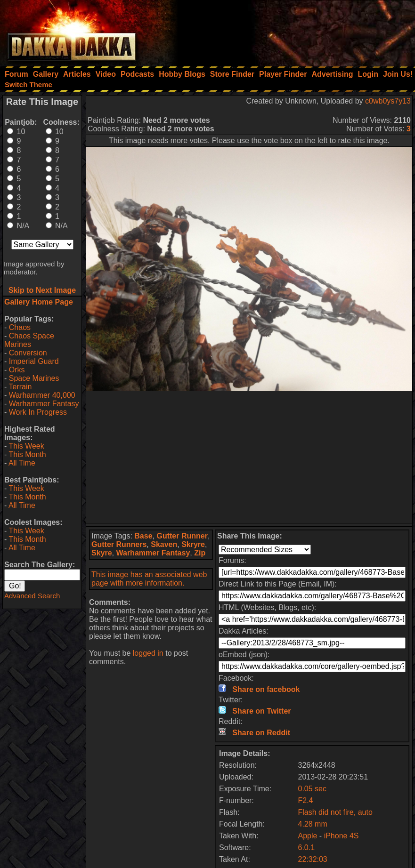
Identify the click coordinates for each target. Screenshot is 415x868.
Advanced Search (32, 596)
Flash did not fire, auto (335, 812)
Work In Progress (38, 412)
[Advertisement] (288, 31)
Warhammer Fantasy (44, 404)
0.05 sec (312, 789)
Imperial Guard (34, 361)
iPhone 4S (342, 836)
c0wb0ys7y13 (388, 101)
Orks (17, 370)
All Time (22, 463)
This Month (27, 454)
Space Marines (34, 378)
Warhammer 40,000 (42, 395)
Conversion (28, 353)
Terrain (20, 387)
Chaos (20, 327)
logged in (148, 653)
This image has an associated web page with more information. (149, 579)
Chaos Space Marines (29, 340)
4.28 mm (312, 824)
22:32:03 (312, 859)
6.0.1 (306, 848)
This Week (26, 446)
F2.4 (305, 800)
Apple (307, 836)
